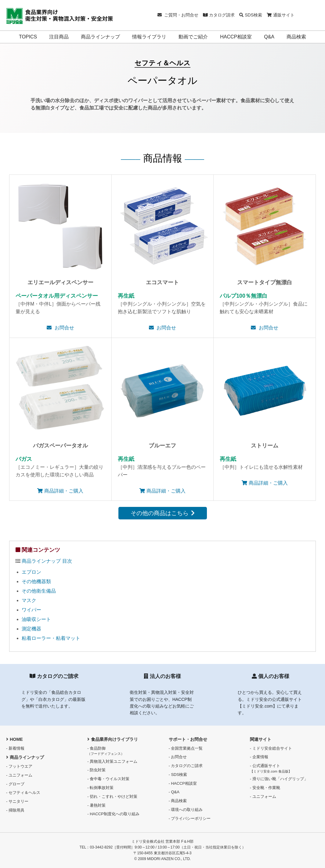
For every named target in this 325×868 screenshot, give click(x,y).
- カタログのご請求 (186, 766)
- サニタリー (17, 801)
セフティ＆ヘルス (162, 63)
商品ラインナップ (100, 37)
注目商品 (59, 37)
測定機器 (31, 629)
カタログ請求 (219, 15)
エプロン (31, 572)
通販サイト (281, 15)
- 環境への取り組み (186, 810)
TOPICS (28, 37)
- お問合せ (178, 757)
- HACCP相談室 (183, 783)
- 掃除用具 (15, 810)
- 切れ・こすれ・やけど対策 (112, 796)
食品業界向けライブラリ (113, 739)
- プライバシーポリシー (190, 818)
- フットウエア (19, 766)
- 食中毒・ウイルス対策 (108, 779)
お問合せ (60, 328)
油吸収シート (36, 619)
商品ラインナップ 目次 (47, 561)
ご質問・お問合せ (178, 15)
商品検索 (296, 37)
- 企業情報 (259, 757)
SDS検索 (251, 15)
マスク (29, 600)
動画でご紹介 (193, 37)
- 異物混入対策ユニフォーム (112, 761)
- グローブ (15, 784)
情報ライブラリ (149, 37)
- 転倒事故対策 (100, 788)
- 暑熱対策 (96, 805)
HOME (14, 739)
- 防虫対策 (96, 770)
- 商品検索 (178, 801)
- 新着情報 (15, 748)
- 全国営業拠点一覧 (186, 748)
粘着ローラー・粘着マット (51, 638)
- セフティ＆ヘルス (23, 793)
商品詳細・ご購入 (60, 491)
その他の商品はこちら (163, 513)
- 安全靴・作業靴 (265, 788)
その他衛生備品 (39, 591)
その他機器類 (36, 581)
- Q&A (174, 792)
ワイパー (31, 610)
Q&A (269, 37)
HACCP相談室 (236, 37)
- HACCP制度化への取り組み (113, 814)
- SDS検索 (178, 775)
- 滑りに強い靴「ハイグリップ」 (279, 779)
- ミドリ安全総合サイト (271, 748)
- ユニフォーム (19, 775)
